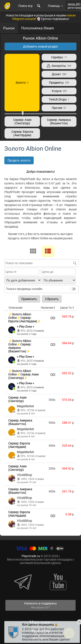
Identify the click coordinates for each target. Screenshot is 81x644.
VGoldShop (24, 475)
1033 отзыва (36, 479)
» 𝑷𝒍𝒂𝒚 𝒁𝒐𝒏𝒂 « (25, 326)
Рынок (9, 28)
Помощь (56, 6)
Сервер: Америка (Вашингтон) (59, 121)
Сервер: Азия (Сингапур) (22, 121)
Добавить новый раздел (40, 46)
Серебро (59, 57)
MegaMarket (25, 406)
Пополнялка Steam (38, 28)
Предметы (59, 83)
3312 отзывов (35, 331)
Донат (59, 74)
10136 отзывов (36, 410)
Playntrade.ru (31, 556)
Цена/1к (67, 308)
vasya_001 (74, 4)
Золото (22, 83)
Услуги (59, 91)
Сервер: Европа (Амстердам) (22, 133)
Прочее (59, 108)
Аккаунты (59, 66)
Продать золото (19, 160)
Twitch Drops (59, 99)
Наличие (48, 308)
